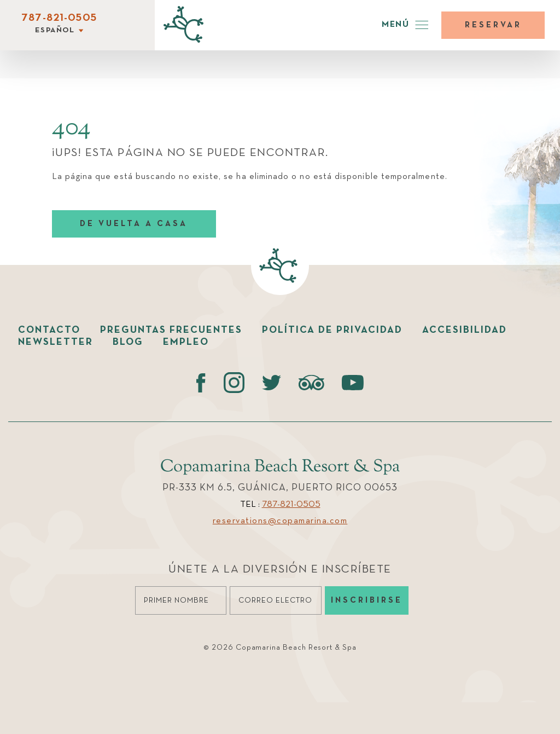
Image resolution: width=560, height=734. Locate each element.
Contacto (49, 330)
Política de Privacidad (332, 330)
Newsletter (56, 342)
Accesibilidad (465, 330)
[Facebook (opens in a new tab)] (201, 383)
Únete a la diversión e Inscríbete (280, 570)
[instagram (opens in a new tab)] (234, 383)
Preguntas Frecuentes (171, 330)
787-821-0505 (59, 18)
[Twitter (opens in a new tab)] (272, 383)
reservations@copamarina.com (280, 521)
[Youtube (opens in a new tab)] (353, 383)
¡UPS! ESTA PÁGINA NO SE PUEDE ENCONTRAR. (190, 153)
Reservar (493, 25)
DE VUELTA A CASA (134, 224)
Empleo (186, 342)
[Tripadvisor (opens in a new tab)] (311, 383)
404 (71, 128)
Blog (128, 342)
